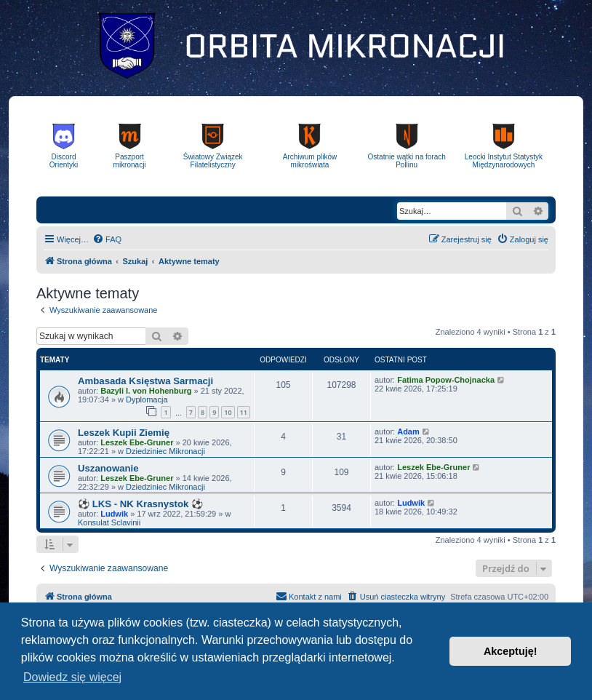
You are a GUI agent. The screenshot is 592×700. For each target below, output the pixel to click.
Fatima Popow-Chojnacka (446, 380)
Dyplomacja (147, 399)
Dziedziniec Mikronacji (165, 451)
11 (244, 412)
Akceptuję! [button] (511, 651)
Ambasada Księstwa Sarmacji (145, 381)
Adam (408, 431)
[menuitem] (107, 239)
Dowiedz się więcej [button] (72, 677)
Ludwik (114, 514)
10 (228, 412)
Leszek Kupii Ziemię (124, 433)
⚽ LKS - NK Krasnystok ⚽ (140, 504)
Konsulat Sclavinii (109, 522)
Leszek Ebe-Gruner (137, 442)
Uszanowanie (108, 468)
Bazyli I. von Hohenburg (146, 391)
